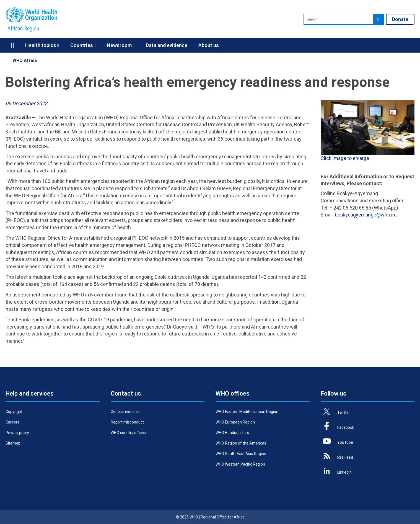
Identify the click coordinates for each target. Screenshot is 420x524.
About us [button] (210, 45)
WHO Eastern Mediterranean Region (247, 412)
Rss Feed (345, 457)
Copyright (14, 412)
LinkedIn (344, 472)
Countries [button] (83, 45)
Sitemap (13, 443)
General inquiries (125, 412)
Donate (400, 19)
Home (13, 45)
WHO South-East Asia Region (241, 454)
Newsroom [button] (121, 45)
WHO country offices (128, 433)
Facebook (346, 427)
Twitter (344, 412)
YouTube (345, 442)
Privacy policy (17, 433)
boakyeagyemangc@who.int (366, 215)
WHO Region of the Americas (241, 443)
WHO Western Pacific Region (240, 464)
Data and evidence (167, 45)
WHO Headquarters (232, 433)
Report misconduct (127, 422)
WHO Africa (25, 60)
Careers (12, 422)
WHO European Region (235, 422)
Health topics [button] (42, 45)
